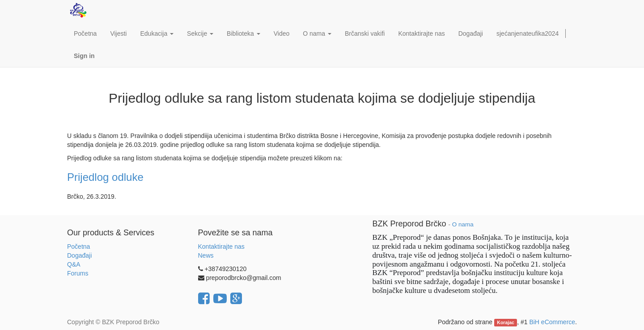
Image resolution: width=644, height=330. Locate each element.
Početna (78, 246)
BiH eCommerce (552, 322)
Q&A (74, 264)
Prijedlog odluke (105, 177)
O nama (463, 224)
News (206, 255)
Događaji (79, 255)
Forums (78, 273)
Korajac (506, 322)
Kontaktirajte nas (221, 246)
